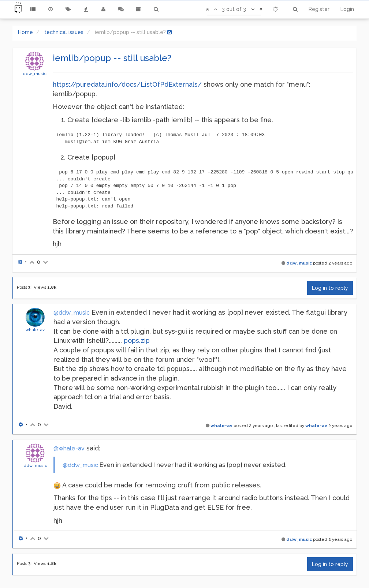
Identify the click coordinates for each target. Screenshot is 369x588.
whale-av (35, 330)
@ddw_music (72, 313)
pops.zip (137, 340)
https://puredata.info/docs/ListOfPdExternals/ (127, 84)
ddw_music (35, 74)
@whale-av (69, 448)
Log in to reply (330, 288)
